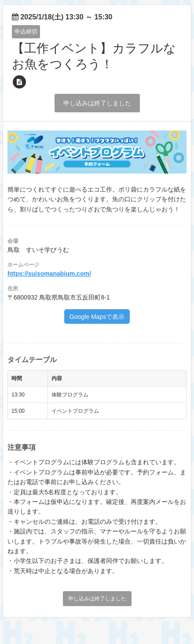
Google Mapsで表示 (97, 317)
